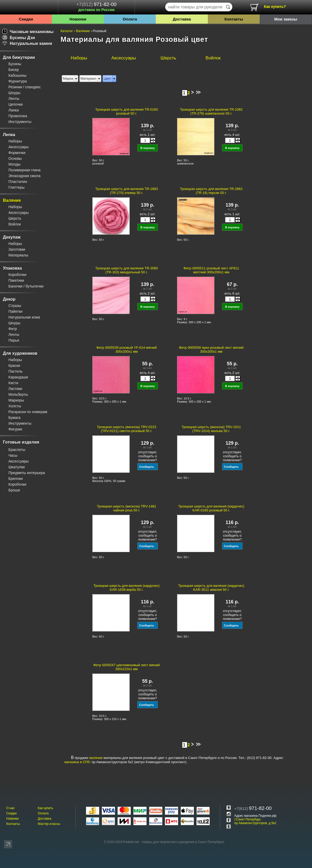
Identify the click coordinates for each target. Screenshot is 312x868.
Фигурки (15, 429)
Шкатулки (17, 467)
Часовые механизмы (28, 32)
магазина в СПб (77, 762)
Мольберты (18, 394)
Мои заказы (286, 19)
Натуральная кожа (24, 317)
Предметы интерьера (27, 473)
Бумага (14, 418)
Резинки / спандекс (25, 87)
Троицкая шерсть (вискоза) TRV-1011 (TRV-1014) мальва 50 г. (211, 429)
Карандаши (18, 377)
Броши (14, 490)
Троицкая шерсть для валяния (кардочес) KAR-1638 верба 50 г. (126, 588)
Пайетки (15, 311)
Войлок (15, 224)
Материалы (18, 255)
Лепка (9, 135)
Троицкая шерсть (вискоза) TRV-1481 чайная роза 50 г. (126, 508)
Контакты (234, 19)
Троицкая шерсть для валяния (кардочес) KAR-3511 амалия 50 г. (211, 588)
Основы (15, 158)
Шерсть (15, 218)
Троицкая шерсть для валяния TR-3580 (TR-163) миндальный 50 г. (127, 270)
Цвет (107, 78)
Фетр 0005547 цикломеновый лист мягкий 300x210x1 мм (127, 667)
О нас (11, 808)
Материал (88, 78)
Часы (13, 455)
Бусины (15, 64)
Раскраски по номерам (28, 412)
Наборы (15, 141)
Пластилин (18, 182)
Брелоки (16, 479)
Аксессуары (19, 147)
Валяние (12, 200)
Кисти (13, 383)
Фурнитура (18, 81)
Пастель (16, 371)
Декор (9, 299)
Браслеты (17, 450)
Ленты (14, 99)
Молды (14, 164)
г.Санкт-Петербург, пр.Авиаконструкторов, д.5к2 (255, 821)
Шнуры (14, 93)
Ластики (15, 389)
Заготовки (17, 249)
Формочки (17, 153)
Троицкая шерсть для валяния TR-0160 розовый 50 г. (127, 111)
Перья (14, 340)
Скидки (26, 19)
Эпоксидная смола (24, 176)
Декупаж (12, 237)
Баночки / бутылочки (26, 286)
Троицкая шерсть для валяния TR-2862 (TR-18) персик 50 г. (211, 191)
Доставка (182, 19)
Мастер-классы (49, 824)
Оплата (130, 19)
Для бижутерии (19, 57)
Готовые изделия (21, 442)
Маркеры (16, 400)
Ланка (14, 110)
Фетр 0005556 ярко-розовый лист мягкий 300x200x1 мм (211, 350)
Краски (14, 366)
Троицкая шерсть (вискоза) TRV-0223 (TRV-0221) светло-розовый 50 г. (126, 429)
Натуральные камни (27, 43)
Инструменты (20, 122)
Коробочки (17, 275)
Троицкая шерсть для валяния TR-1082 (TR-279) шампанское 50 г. (211, 111)
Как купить (46, 808)
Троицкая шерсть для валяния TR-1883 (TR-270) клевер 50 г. (127, 191)
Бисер (14, 70)
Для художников (20, 353)
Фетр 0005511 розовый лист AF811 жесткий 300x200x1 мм (211, 270)
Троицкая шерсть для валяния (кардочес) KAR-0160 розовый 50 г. (211, 508)
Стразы (15, 306)
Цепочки (16, 104)
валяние (96, 758)
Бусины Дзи (19, 38)
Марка (68, 78)
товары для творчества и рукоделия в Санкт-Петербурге (183, 842)
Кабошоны (17, 75)
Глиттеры (16, 187)
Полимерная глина (24, 170)
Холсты (15, 406)
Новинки (78, 19)
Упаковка (12, 268)
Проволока (18, 116)
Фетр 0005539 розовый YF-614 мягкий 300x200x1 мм (126, 350)
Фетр (13, 329)
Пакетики (16, 280)
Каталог (67, 31)
